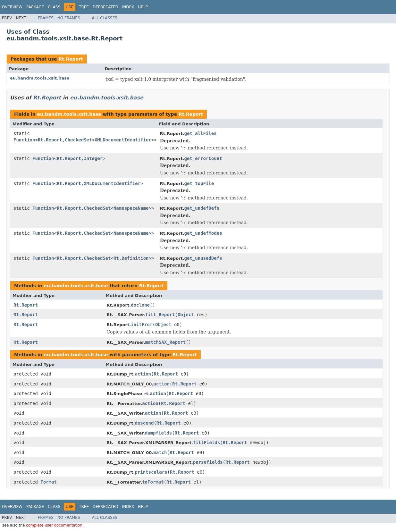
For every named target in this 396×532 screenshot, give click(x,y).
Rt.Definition (131, 258)
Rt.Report (71, 59)
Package (35, 7)
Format (49, 482)
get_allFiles (201, 133)
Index (128, 7)
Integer (93, 158)
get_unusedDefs (203, 258)
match (160, 452)
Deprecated (105, 7)
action (143, 374)
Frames (46, 18)
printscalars (151, 472)
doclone (140, 305)
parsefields (208, 462)
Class (54, 7)
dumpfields (158, 433)
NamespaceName (131, 208)
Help (143, 7)
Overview (12, 7)
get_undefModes (203, 233)
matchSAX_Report (165, 342)
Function (24, 140)
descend (144, 423)
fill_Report (160, 315)
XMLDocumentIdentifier (123, 140)
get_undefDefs (202, 208)
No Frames (69, 18)
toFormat (153, 482)
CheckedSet (78, 140)
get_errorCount (203, 158)
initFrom (142, 325)
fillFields (206, 443)
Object (186, 315)
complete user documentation (55, 525)
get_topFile (199, 183)
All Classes (105, 18)
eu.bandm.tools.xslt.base (40, 78)
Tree (84, 7)
